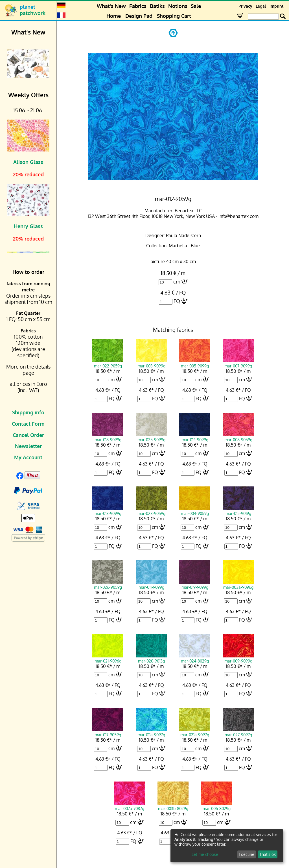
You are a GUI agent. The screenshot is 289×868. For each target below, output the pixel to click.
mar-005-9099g (195, 363)
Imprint (276, 6)
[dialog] (227, 846)
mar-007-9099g (238, 363)
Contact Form (28, 424)
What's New (111, 6)
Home (114, 16)
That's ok (268, 854)
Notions (178, 6)
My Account (28, 457)
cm (177, 282)
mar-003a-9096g (238, 585)
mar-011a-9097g (151, 732)
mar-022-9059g (108, 363)
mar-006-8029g (216, 806)
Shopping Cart (174, 16)
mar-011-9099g (151, 585)
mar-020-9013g (151, 658)
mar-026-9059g (108, 585)
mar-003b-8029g (173, 806)
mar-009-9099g (238, 658)
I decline (247, 854)
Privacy (245, 6)
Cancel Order (28, 435)
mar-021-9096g (108, 658)
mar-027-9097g (238, 732)
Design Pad (139, 16)
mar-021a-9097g (195, 732)
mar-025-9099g (151, 437)
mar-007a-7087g (130, 806)
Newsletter (28, 446)
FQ (177, 301)
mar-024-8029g (195, 658)
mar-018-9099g (108, 437)
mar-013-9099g (108, 511)
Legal (261, 6)
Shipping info (28, 412)
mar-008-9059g (238, 437)
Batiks (157, 6)
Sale (196, 6)
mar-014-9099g (195, 437)
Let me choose (205, 854)
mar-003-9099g (151, 363)
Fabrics (138, 6)
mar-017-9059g (108, 732)
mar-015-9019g (238, 511)
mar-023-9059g (151, 511)
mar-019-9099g (195, 585)
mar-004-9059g (195, 511)
